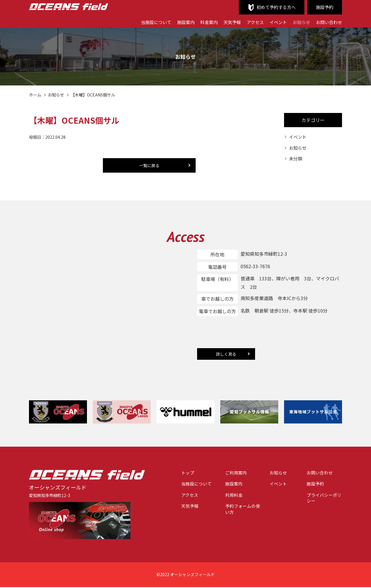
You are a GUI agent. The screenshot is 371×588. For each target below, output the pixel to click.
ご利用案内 (230, 474)
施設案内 (178, 22)
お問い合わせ (328, 22)
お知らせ (299, 22)
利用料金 (228, 497)
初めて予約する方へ (274, 7)
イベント (275, 22)
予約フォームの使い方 (237, 513)
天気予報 (226, 22)
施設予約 (324, 7)
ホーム (35, 95)
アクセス (251, 22)
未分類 (296, 160)
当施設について (146, 22)
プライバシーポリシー (323, 501)
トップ (179, 474)
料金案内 (202, 22)
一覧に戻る (149, 165)
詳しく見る (226, 355)
